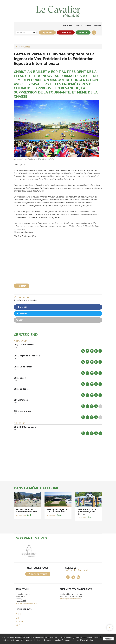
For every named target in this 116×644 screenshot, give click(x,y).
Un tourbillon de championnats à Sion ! (27, 511)
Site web (83, 351)
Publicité (83, 32)
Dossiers (97, 26)
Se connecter (94, 33)
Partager (22, 307)
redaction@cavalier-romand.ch (27, 603)
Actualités (68, 26)
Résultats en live (96, 351)
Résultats (92, 351)
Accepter (108, 639)
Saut (29, 515)
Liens (18, 618)
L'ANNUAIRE (66, 32)
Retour (22, 286)
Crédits (19, 614)
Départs (87, 351)
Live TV (100, 351)
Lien (20, 320)
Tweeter (22, 313)
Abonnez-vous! (38, 574)
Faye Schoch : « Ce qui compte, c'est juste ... (87, 512)
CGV (18, 625)
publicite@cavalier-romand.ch (70, 599)
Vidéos (88, 26)
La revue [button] (78, 26)
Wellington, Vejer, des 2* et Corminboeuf (58, 511)
